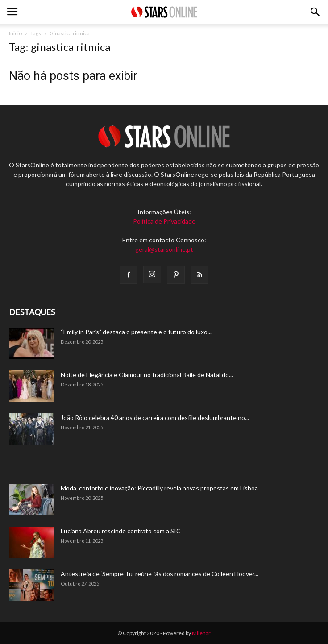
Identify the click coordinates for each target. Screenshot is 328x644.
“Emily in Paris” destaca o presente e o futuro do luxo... (136, 332)
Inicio (15, 33)
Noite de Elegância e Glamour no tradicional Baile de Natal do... (147, 375)
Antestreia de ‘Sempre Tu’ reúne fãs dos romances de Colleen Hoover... (160, 574)
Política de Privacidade (164, 221)
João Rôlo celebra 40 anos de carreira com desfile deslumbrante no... (155, 418)
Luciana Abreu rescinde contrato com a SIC (121, 531)
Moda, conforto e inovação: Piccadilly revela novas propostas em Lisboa (159, 488)
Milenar (201, 633)
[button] (316, 12)
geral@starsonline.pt (164, 249)
